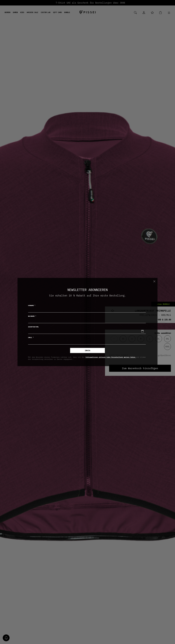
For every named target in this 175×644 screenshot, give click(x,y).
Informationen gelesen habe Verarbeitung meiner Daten (111, 357)
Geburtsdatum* (33, 327)
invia (87, 351)
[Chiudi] (154, 281)
